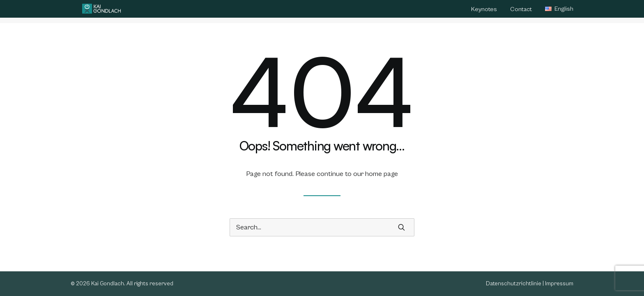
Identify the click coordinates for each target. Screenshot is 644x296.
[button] (401, 227)
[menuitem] (487, 13)
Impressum (559, 284)
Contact (521, 12)
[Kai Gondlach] (101, 12)
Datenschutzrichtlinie (514, 284)
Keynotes (484, 12)
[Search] (322, 227)
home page (382, 174)
